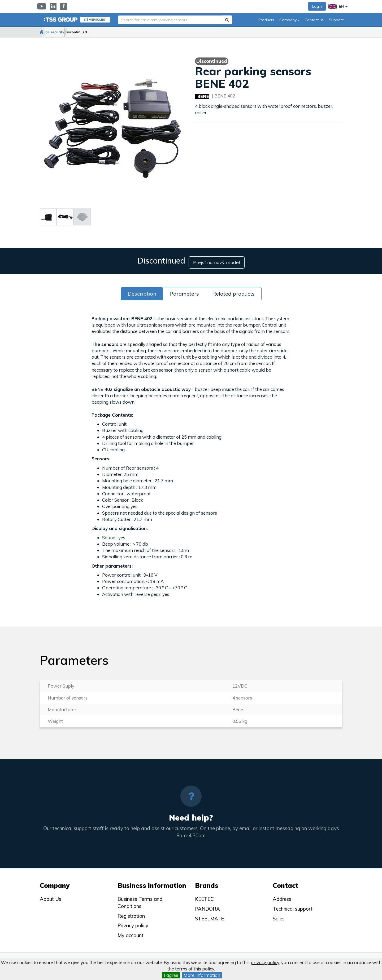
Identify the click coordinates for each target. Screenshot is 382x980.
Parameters (184, 291)
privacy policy (265, 962)
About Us (51, 896)
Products (266, 20)
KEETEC (204, 896)
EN (338, 6)
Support (336, 20)
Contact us (314, 20)
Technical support (293, 906)
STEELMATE (209, 916)
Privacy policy (133, 923)
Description (142, 291)
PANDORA (207, 906)
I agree (171, 975)
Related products (233, 291)
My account (131, 933)
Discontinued (103, 32)
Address (282, 896)
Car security (71, 32)
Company (289, 20)
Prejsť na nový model (219, 259)
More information (202, 975)
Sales (279, 916)
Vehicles (97, 19)
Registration (131, 913)
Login (317, 6)
